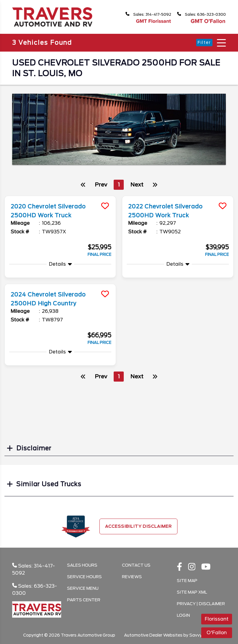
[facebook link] (180, 567)
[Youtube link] (206, 567)
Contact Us (136, 565)
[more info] (60, 197)
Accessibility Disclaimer (138, 526)
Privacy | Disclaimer (201, 604)
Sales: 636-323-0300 (200, 14)
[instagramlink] (192, 567)
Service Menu (83, 588)
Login (183, 615)
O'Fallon (217, 633)
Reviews (132, 577)
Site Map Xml (192, 592)
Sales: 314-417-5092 (142, 14)
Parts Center (84, 600)
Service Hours (84, 577)
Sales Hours (82, 565)
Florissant (217, 619)
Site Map (187, 581)
